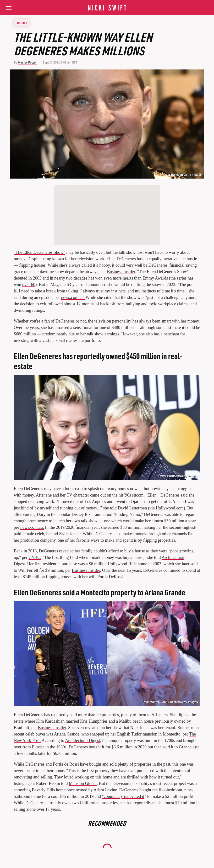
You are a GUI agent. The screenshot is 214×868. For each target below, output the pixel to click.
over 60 (29, 285)
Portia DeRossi (110, 577)
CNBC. (35, 557)
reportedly (60, 715)
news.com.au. (73, 297)
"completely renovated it (123, 796)
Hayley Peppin (28, 62)
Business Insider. (121, 272)
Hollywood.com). (171, 508)
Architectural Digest (82, 741)
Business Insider (86, 570)
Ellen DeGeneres (121, 259)
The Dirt (22, 23)
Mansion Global (83, 783)
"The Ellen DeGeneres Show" (40, 252)
